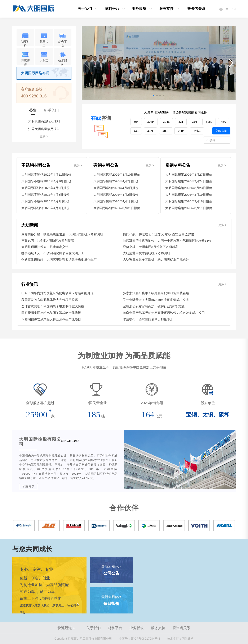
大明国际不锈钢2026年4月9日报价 (45, 188)
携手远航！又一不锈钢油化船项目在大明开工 (53, 253)
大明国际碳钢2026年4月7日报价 (116, 181)
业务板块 (139, 9)
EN (233, 9)
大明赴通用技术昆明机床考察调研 (147, 253)
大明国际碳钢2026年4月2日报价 (116, 195)
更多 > (44, 136)
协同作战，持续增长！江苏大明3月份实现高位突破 (158, 234)
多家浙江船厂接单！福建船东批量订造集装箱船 (156, 293)
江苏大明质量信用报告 (44, 129)
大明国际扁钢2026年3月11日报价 (189, 208)
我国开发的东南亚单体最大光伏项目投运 (50, 300)
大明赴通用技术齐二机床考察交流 (45, 247)
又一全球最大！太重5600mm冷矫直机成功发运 (156, 300)
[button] (231, 63)
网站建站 (188, 639)
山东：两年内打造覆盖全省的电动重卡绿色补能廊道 (57, 293)
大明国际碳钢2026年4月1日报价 (116, 201)
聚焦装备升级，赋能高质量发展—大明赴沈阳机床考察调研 (62, 234)
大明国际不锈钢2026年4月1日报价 (45, 208)
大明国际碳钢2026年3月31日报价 (117, 208)
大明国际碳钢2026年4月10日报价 (117, 174)
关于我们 (85, 9)
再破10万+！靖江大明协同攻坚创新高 (48, 241)
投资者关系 (196, 9)
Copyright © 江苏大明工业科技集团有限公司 (83, 639)
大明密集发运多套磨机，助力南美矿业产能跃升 (156, 259)
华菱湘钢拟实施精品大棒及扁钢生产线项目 (51, 319)
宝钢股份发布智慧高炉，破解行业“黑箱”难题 (154, 306)
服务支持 (166, 9)
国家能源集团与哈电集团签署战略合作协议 (51, 313)
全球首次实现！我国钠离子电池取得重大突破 (53, 306)
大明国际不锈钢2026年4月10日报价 (46, 181)
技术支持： (174, 639)
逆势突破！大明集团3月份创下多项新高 (150, 247)
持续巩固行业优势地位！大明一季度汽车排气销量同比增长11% (167, 241)
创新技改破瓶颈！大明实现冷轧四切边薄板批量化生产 (59, 259)
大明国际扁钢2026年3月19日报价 (189, 195)
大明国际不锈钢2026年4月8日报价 (45, 195)
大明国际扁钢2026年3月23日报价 (189, 188)
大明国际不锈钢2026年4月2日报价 (45, 201)
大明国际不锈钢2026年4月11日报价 (46, 174)
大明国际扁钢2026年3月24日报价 (189, 181)
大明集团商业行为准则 (44, 121)
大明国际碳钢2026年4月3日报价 (116, 188)
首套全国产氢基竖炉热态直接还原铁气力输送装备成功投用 (164, 313)
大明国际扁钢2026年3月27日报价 (189, 174)
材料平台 (112, 9)
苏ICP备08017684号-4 (139, 639)
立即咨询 (221, 131)
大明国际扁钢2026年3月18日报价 (189, 201)
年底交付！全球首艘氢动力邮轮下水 (148, 319)
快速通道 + (66, 628)
